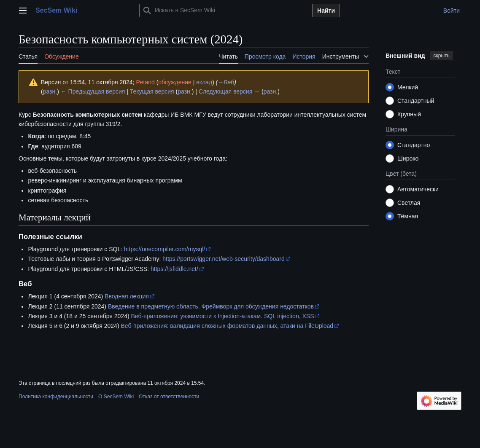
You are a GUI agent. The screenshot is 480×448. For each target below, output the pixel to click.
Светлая (409, 203)
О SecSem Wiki (116, 397)
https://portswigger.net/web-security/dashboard (224, 259)
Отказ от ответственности (169, 397)
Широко (408, 158)
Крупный (409, 114)
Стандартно (414, 145)
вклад (204, 82)
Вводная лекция (127, 296)
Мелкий (408, 87)
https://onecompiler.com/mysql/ (164, 249)
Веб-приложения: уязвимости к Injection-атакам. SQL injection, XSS (222, 316)
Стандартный (416, 101)
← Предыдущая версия (93, 91)
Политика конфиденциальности (56, 397)
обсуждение (175, 82)
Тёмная (408, 216)
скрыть (442, 56)
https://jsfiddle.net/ (174, 269)
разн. (50, 91)
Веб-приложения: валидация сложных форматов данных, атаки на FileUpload (227, 326)
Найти (326, 11)
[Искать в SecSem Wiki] (226, 11)
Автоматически (418, 189)
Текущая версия (152, 91)
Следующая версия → (229, 91)
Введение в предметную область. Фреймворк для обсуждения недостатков (211, 306)
